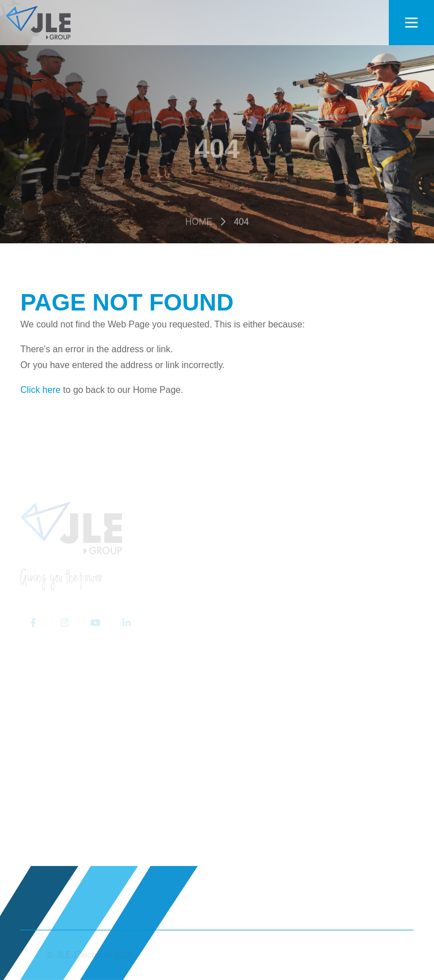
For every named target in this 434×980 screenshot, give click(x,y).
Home (199, 225)
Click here (40, 390)
